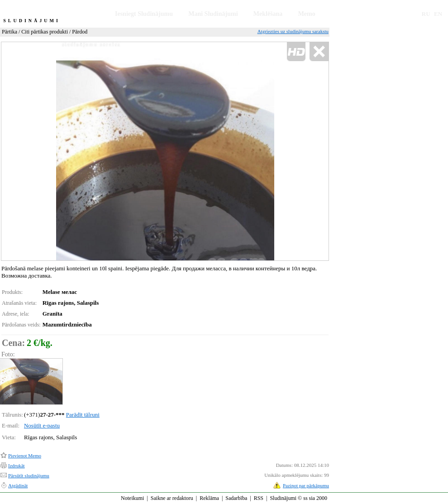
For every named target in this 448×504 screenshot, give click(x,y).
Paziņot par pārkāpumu (306, 485)
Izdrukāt (17, 466)
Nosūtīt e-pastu (42, 425)
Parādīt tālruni (83, 415)
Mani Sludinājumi (213, 14)
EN (438, 14)
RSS (259, 498)
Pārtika (10, 32)
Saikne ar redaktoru (172, 498)
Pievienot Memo (25, 456)
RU (426, 14)
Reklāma (209, 498)
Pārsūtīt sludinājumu (29, 475)
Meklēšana (268, 14)
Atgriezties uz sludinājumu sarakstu (293, 31)
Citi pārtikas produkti (45, 32)
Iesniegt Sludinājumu (144, 14)
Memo (307, 14)
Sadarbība (236, 498)
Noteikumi (132, 498)
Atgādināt (18, 485)
